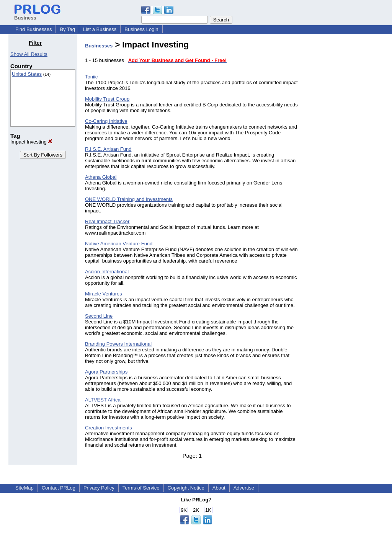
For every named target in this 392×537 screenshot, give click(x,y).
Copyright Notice (186, 488)
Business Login (141, 29)
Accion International (107, 272)
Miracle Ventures (104, 294)
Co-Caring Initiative (106, 121)
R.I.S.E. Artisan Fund (108, 149)
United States (27, 74)
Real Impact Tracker (107, 221)
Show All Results (29, 54)
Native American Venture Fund (119, 244)
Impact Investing (31, 142)
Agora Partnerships (106, 372)
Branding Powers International (118, 344)
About (219, 488)
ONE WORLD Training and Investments (129, 199)
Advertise (244, 488)
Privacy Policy (99, 488)
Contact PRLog (59, 488)
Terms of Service (141, 488)
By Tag (67, 29)
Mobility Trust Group (107, 99)
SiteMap (24, 488)
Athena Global (101, 177)
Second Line (99, 316)
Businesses (99, 46)
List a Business (100, 29)
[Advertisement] (345, 155)
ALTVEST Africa (103, 400)
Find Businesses (33, 29)
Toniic (91, 77)
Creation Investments (109, 428)
